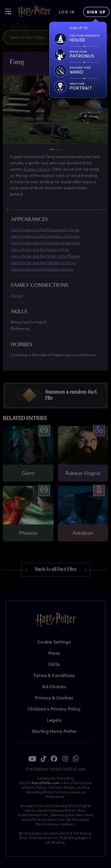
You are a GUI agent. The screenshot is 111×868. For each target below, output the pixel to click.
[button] (56, 395)
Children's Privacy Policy (54, 709)
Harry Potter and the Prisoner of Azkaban (45, 243)
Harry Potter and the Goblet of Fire (40, 249)
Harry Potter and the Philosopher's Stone (45, 229)
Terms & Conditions (54, 675)
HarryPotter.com (46, 783)
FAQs (54, 664)
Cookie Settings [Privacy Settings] (54, 642)
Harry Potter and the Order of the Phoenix (46, 256)
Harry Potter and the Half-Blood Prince (44, 262)
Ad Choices (54, 686)
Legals (54, 720)
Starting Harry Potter (54, 731)
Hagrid (17, 295)
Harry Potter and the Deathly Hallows (42, 269)
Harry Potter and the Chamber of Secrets (45, 236)
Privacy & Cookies (54, 698)
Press (54, 653)
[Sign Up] (96, 12)
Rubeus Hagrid (37, 169)
